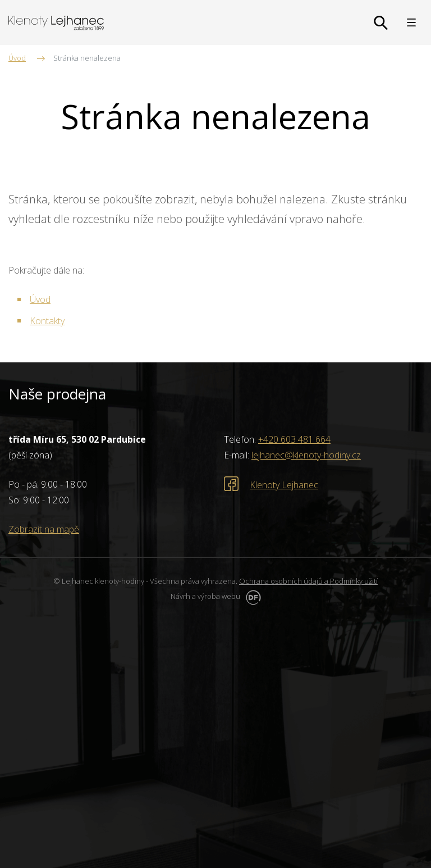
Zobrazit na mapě (44, 529)
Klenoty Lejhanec (284, 485)
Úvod (40, 299)
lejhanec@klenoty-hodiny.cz (306, 455)
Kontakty (47, 321)
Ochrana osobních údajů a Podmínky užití (308, 581)
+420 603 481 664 (294, 439)
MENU (411, 22)
